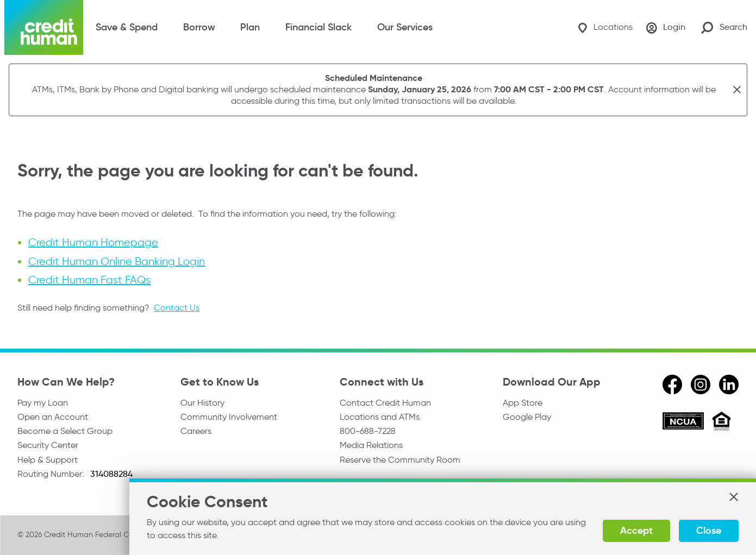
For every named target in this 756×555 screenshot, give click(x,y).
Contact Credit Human (385, 402)
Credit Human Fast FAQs (89, 279)
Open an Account (53, 417)
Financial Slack (318, 27)
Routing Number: (52, 478)
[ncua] (683, 422)
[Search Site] (724, 27)
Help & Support (48, 462)
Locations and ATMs (380, 417)
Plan (250, 27)
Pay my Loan (43, 402)
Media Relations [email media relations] (371, 448)
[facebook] (672, 384)
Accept (636, 530)
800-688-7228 (368, 433)
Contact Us (177, 307)
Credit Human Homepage (93, 242)
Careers (196, 433)
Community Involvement (229, 417)
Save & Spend (127, 27)
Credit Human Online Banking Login (117, 261)
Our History (202, 402)
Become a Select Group (65, 433)
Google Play (527, 417)
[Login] (664, 28)
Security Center (48, 448)
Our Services (405, 27)
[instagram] (701, 384)
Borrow (199, 27)
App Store (523, 402)
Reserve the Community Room (400, 462)
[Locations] (600, 27)
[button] (733, 501)
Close (709, 530)
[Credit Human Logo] (44, 27)
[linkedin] (729, 384)
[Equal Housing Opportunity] (721, 422)
